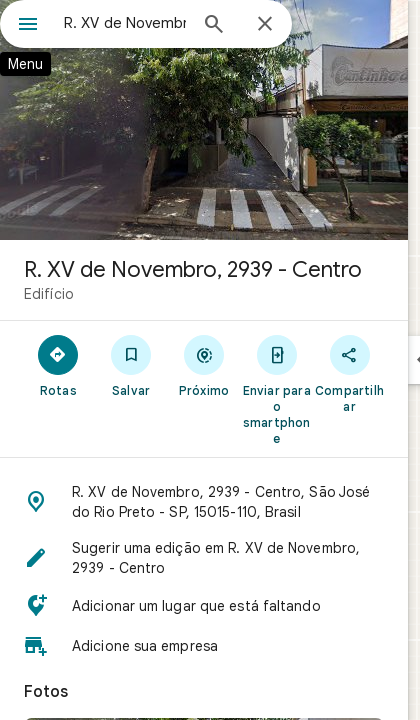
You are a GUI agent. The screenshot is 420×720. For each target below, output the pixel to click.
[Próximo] (204, 365)
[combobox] (125, 23)
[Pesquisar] (214, 26)
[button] (204, 502)
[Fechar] (265, 25)
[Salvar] (131, 365)
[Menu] (28, 26)
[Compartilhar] (349, 373)
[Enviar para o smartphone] (276, 389)
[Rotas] (58, 365)
